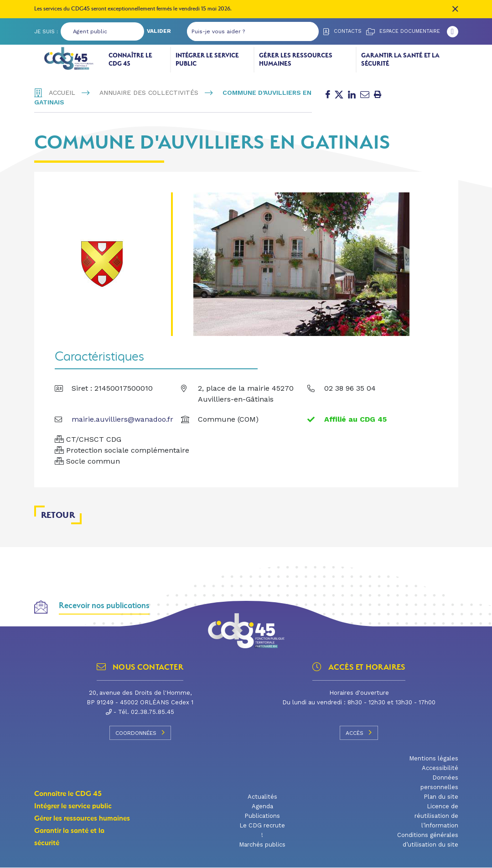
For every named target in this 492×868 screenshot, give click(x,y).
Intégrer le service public (207, 59)
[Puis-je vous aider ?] (244, 31)
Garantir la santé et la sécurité (400, 59)
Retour (58, 515)
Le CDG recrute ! (262, 831)
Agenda (262, 807)
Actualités (262, 797)
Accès (359, 733)
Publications (262, 816)
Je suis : (46, 31)
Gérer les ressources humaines (296, 59)
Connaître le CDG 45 (130, 59)
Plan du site (441, 797)
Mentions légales (434, 759)
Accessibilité (440, 768)
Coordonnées (140, 733)
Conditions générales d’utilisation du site (428, 840)
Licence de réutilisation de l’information (436, 816)
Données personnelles (439, 783)
